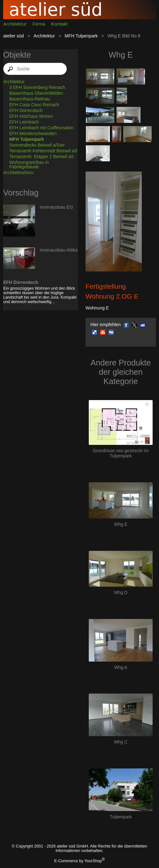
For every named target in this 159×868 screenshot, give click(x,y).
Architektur (15, 24)
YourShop (93, 861)
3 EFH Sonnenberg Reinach (37, 87)
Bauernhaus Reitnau (30, 99)
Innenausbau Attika (59, 250)
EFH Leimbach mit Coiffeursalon (41, 128)
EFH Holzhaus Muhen (31, 116)
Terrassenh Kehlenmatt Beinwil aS (43, 151)
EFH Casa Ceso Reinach (34, 105)
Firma (39, 24)
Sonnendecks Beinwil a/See (37, 145)
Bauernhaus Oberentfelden (36, 93)
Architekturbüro (18, 173)
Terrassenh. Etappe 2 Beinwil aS (42, 157)
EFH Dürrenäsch (26, 110)
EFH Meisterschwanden (33, 133)
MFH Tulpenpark (81, 36)
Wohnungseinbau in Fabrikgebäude (29, 165)
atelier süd (14, 36)
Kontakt (59, 24)
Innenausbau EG (56, 207)
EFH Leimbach (24, 122)
